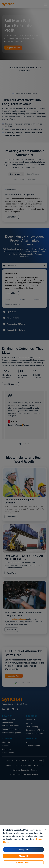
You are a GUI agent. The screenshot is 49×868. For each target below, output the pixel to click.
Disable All (23, 856)
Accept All (23, 850)
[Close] (46, 829)
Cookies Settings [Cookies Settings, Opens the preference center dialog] (23, 863)
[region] (24, 847)
